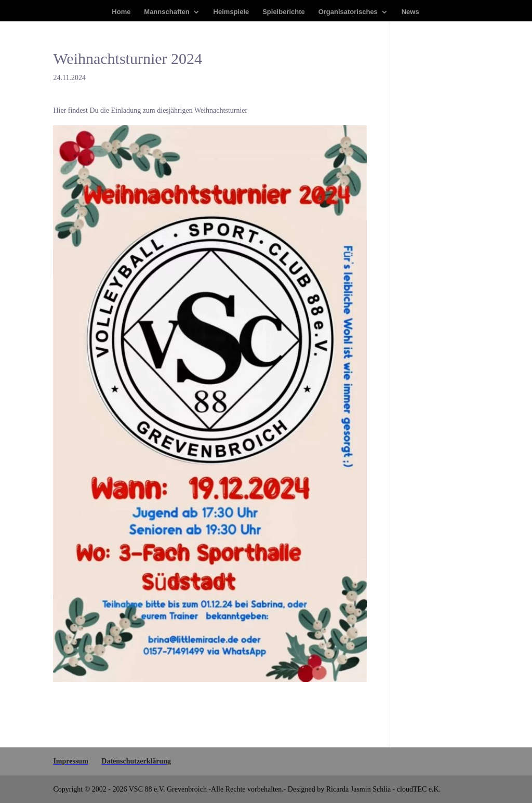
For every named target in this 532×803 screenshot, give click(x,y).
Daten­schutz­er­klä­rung (136, 761)
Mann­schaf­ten (167, 12)
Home (121, 12)
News (410, 12)
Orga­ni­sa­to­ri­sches (348, 12)
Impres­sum (70, 761)
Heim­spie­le (231, 12)
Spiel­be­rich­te (284, 12)
